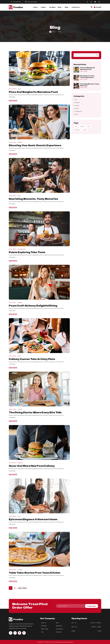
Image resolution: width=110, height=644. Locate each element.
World (76, 114)
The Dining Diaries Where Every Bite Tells (36, 412)
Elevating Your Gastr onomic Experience (36, 145)
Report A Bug (45, 629)
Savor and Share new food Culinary (32, 465)
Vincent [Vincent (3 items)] (85, 130)
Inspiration (20, 463)
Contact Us (76, 7)
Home (36, 7)
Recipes (20, 302)
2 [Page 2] (15, 588)
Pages (44, 7)
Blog (67, 7)
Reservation (59, 626)
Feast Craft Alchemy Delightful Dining (33, 305)
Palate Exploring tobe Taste (27, 252)
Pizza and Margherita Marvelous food (34, 92)
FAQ (42, 632)
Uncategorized (22, 249)
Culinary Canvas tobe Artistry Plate (32, 359)
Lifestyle (20, 142)
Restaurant (44, 626)
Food (19, 89)
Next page (22, 588)
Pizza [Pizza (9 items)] (89, 127)
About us (44, 622)
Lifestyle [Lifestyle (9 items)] (82, 127)
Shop (60, 7)
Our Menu (52, 7)
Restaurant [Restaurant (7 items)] (77, 130)
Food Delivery (60, 629)
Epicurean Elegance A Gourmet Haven (33, 519)
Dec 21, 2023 (12, 89)
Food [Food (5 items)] (76, 127)
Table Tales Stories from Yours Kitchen (35, 572)
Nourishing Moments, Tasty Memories (34, 199)
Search (97, 55)
